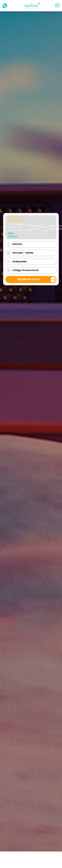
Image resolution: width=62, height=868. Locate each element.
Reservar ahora (29, 279)
